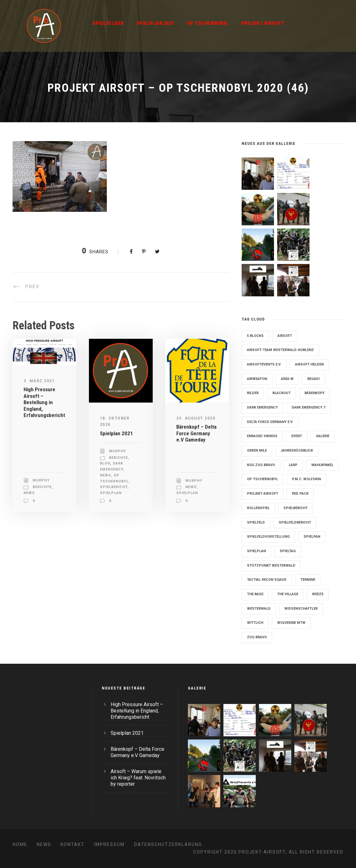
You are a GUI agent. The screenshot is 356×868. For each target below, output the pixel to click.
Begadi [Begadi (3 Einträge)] (313, 379)
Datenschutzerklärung (168, 844)
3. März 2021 (39, 381)
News (29, 493)
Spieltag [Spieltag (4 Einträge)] (288, 551)
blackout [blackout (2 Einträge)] (282, 393)
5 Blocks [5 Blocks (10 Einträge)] (255, 336)
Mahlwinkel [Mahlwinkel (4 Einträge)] (322, 465)
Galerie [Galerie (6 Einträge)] (323, 436)
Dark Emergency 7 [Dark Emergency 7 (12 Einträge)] (308, 407)
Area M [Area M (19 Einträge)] (287, 379)
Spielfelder (108, 23)
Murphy (41, 480)
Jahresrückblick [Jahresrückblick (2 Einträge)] (297, 450)
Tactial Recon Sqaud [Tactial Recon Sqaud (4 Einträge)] (267, 580)
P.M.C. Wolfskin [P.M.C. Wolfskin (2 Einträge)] (306, 479)
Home (20, 844)
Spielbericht (114, 487)
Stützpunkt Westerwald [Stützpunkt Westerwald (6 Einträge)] (271, 566)
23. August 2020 (196, 418)
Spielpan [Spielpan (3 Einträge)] (312, 537)
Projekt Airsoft (263, 23)
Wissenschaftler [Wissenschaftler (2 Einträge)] (301, 609)
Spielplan (111, 493)
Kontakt (73, 844)
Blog (105, 463)
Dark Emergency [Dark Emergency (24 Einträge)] (262, 407)
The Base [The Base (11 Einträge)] (255, 594)
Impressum (109, 844)
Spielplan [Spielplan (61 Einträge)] (256, 551)
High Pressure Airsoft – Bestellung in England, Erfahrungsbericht (44, 402)
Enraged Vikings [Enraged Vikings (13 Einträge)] (262, 436)
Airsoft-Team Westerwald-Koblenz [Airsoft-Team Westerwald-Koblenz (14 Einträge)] (280, 350)
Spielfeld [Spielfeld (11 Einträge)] (256, 522)
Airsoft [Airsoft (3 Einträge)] (285, 336)
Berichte (42, 487)
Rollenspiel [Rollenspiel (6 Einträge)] (258, 508)
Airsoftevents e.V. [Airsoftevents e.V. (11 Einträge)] (264, 364)
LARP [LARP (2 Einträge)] (293, 465)
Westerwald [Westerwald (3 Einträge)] (259, 609)
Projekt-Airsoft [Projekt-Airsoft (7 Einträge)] (263, 494)
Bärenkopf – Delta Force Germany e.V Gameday (196, 433)
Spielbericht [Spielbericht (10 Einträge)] (296, 508)
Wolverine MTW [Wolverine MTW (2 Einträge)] (291, 623)
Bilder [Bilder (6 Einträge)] (253, 393)
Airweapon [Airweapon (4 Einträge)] (257, 379)
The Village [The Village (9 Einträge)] (288, 594)
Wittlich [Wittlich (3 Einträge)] (255, 623)
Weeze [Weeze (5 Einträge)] (318, 594)
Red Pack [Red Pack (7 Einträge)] (300, 494)
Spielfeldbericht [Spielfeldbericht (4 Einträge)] (295, 522)
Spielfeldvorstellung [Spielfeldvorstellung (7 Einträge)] (268, 537)
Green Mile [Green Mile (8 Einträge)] (257, 450)
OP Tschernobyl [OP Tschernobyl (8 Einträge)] (263, 479)
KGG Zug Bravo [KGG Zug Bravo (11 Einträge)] (261, 465)
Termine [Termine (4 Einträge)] (308, 580)
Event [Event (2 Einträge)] (297, 436)
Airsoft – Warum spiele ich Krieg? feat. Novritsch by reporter (138, 778)
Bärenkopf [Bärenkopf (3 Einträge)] (315, 393)
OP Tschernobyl (208, 23)
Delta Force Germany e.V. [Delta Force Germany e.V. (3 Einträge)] (270, 422)
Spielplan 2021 (155, 23)
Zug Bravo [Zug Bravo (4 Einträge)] (257, 637)
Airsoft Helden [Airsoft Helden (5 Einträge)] (309, 364)
